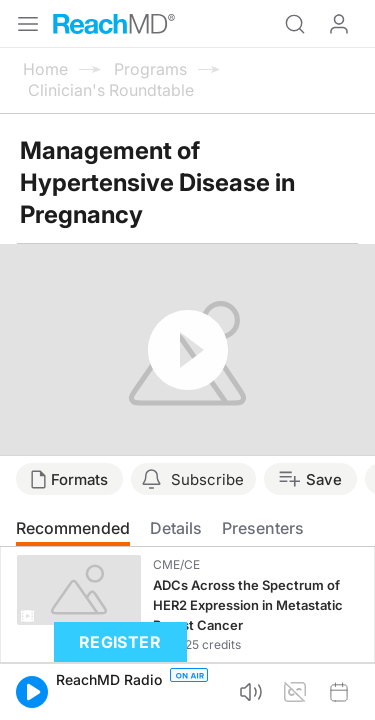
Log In (339, 24)
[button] (32, 692)
